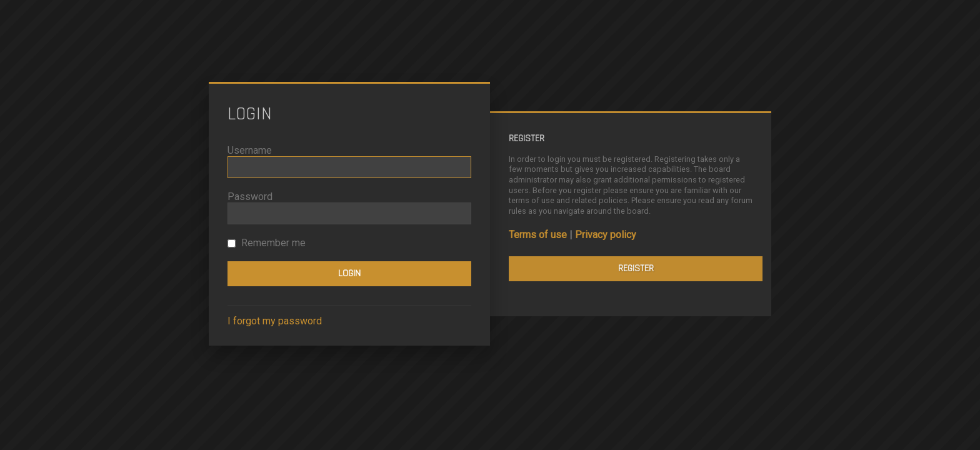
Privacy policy (606, 235)
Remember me (267, 243)
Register (636, 268)
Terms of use (538, 235)
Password (250, 197)
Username (250, 150)
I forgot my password (275, 321)
